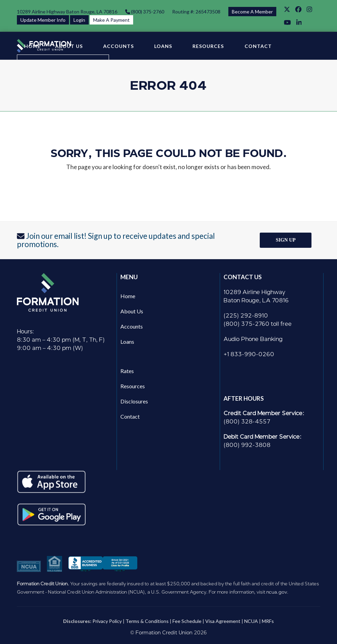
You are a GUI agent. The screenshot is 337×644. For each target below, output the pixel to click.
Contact (130, 416)
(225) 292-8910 (246, 316)
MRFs (268, 621)
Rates (127, 371)
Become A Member (252, 12)
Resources (133, 386)
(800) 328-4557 (247, 422)
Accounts (132, 326)
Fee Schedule (187, 621)
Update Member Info (43, 20)
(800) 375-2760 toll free (258, 324)
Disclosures (134, 401)
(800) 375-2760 (147, 12)
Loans (127, 341)
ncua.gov (277, 592)
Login (79, 20)
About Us (132, 311)
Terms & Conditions (147, 621)
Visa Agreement (223, 621)
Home (128, 296)
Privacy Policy (107, 621)
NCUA (251, 621)
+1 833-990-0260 (249, 354)
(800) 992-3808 (247, 445)
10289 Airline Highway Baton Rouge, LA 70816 (67, 12)
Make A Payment (111, 20)
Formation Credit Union (164, 633)
